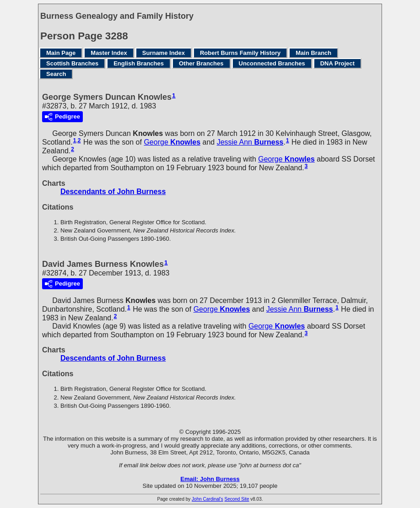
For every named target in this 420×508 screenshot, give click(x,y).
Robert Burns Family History (240, 53)
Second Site (237, 499)
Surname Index (164, 53)
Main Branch (313, 53)
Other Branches (201, 63)
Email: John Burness (210, 479)
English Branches (139, 63)
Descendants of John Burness (113, 192)
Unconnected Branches (272, 63)
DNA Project (337, 63)
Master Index (109, 53)
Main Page (61, 53)
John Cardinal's (207, 499)
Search (56, 74)
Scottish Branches (72, 63)
